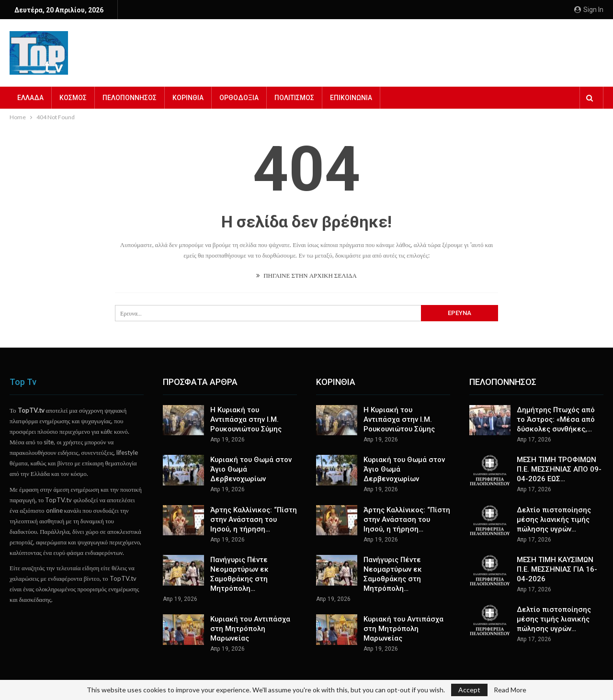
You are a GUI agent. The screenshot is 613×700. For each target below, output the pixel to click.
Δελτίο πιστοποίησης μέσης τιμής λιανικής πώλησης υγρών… (554, 619)
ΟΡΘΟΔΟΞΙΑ (239, 98)
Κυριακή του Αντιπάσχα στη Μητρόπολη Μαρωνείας (250, 629)
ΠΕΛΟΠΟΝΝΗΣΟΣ (130, 98)
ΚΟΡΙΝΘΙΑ (188, 98)
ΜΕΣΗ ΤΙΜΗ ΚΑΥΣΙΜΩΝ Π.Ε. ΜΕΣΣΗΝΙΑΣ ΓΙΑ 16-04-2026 (557, 569)
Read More (510, 690)
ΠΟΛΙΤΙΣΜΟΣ (294, 98)
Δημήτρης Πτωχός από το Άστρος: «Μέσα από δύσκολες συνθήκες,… (556, 419)
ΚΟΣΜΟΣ (73, 98)
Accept (469, 690)
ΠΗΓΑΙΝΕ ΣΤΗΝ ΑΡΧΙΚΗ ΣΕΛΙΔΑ (306, 275)
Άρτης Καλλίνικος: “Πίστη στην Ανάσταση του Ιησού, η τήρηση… (254, 519)
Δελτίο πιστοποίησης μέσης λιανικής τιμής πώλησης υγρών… (554, 519)
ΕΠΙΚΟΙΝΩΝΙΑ (351, 98)
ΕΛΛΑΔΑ (30, 98)
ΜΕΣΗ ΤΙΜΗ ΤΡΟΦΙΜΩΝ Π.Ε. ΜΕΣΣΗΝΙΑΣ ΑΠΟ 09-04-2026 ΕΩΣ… (559, 469)
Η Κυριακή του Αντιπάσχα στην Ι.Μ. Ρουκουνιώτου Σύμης (246, 419)
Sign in (589, 10)
